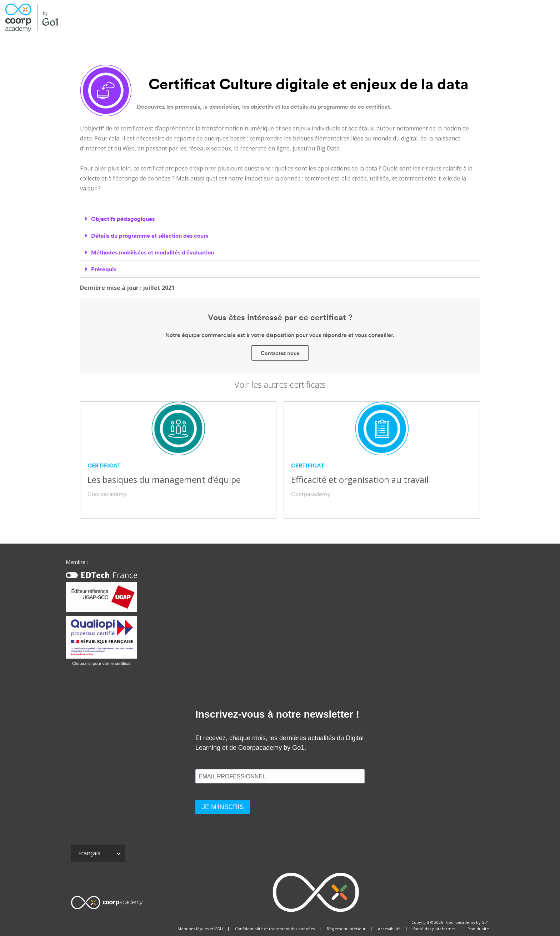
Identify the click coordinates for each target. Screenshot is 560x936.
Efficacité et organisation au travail (360, 479)
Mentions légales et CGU (200, 929)
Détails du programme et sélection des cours (150, 236)
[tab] (280, 219)
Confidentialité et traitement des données (275, 929)
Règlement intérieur (346, 929)
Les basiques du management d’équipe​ (164, 479)
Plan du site (478, 929)
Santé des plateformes (434, 929)
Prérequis (104, 269)
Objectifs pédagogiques (123, 219)
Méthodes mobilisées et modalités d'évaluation (152, 252)
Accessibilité (389, 929)
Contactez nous (280, 353)
